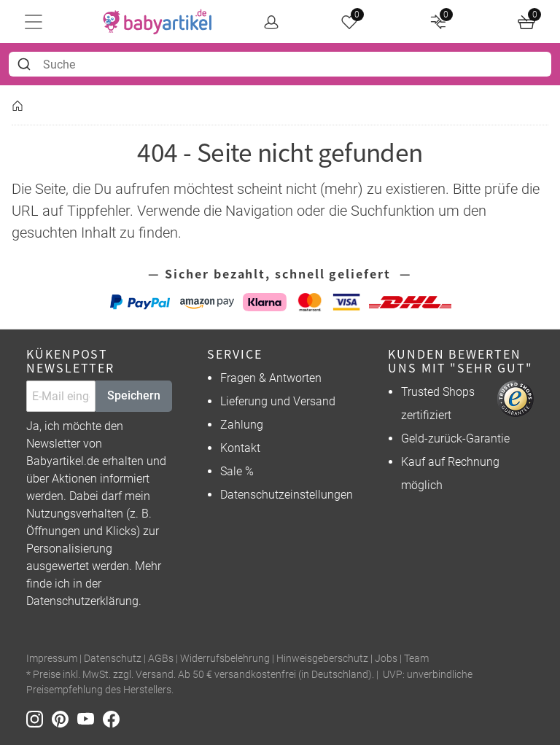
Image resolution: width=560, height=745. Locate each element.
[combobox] (280, 64)
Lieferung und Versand (278, 401)
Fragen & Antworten (271, 378)
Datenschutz (113, 659)
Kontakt (240, 448)
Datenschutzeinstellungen (287, 495)
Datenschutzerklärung (82, 601)
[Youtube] (90, 718)
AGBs (161, 659)
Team (416, 659)
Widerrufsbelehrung (225, 659)
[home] (157, 22)
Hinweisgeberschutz (322, 659)
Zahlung (242, 425)
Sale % (237, 471)
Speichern (134, 395)
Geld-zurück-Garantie (455, 438)
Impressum (52, 659)
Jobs (386, 659)
